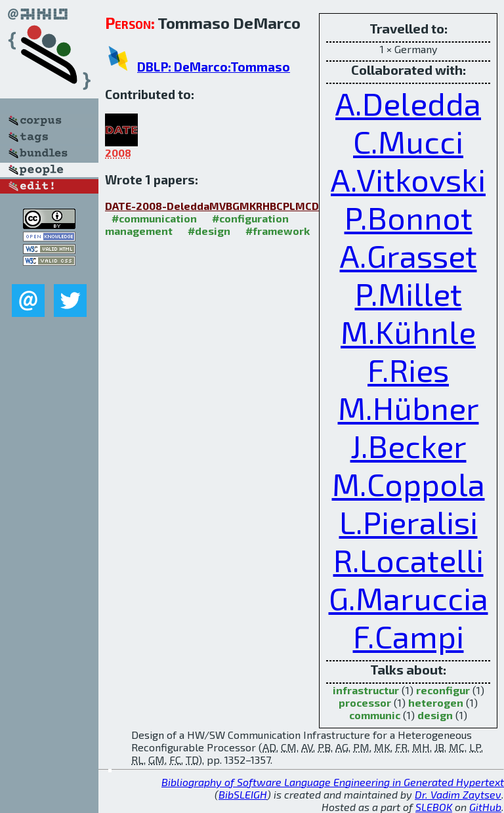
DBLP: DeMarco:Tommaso (214, 67)
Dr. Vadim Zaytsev (458, 794)
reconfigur (443, 690)
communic (375, 715)
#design (209, 231)
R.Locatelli (409, 560)
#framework (278, 231)
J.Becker (409, 446)
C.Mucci (408, 141)
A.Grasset (409, 255)
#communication (154, 218)
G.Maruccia (409, 598)
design (435, 715)
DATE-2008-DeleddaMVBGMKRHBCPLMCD (212, 206)
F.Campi (409, 636)
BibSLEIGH (243, 794)
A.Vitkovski (408, 179)
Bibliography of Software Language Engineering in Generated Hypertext (333, 782)
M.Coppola (409, 484)
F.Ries (408, 369)
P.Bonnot (409, 217)
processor (365, 702)
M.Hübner (409, 407)
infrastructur (366, 690)
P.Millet (409, 293)
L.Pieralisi (409, 522)
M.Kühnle (408, 331)
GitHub (485, 807)
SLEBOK (434, 807)
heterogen (436, 702)
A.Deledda (408, 103)
